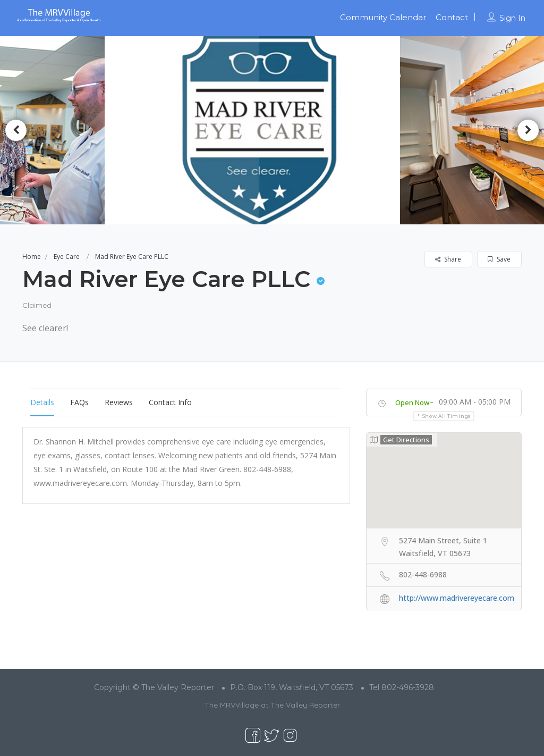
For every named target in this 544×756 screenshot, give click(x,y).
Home (32, 257)
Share (448, 259)
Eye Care (67, 257)
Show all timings (447, 416)
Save (499, 259)
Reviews (119, 402)
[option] (272, 130)
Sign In (512, 18)
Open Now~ (414, 402)
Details (42, 402)
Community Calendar (383, 17)
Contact (452, 17)
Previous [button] (16, 130)
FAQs (79, 402)
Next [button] (528, 130)
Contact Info (170, 402)
